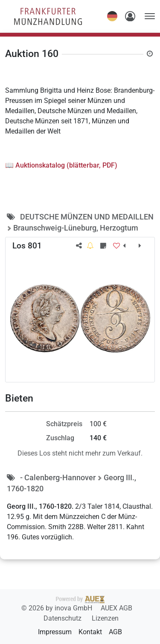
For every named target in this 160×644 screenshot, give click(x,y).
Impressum (55, 632)
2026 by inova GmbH (63, 604)
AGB (115, 632)
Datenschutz (63, 618)
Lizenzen (105, 618)
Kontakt (90, 632)
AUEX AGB (116, 608)
